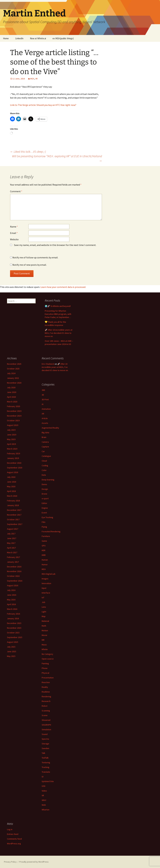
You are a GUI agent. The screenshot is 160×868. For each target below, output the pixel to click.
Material (45, 621)
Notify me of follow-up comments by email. (35, 257)
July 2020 (11, 387)
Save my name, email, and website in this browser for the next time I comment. (55, 245)
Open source (48, 659)
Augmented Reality (50, 428)
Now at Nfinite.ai (38, 38)
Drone (44, 494)
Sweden (45, 748)
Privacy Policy (10, 862)
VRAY (44, 800)
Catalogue (46, 456)
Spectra (45, 739)
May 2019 (11, 439)
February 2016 (13, 614)
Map (44, 616)
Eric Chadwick (48, 364)
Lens (44, 607)
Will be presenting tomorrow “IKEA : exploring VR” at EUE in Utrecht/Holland (57, 158)
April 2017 (11, 548)
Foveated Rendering (51, 531)
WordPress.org (14, 844)
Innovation (46, 583)
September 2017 (15, 524)
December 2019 (14, 411)
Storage (45, 744)
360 (43, 390)
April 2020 (11, 397)
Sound (45, 734)
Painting (45, 663)
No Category (47, 654)
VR (36, 79)
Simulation (46, 729)
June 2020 (12, 392)
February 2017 (13, 557)
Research (46, 701)
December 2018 (14, 463)
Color (44, 470)
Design (45, 489)
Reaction (46, 682)
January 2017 (13, 562)
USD (44, 786)
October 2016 (13, 576)
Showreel (46, 720)
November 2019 (14, 416)
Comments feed (14, 839)
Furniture (46, 536)
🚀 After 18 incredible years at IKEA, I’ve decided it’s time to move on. (59, 333)
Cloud (44, 461)
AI (43, 404)
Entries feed (13, 834)
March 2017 (12, 552)
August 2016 (13, 585)
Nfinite (45, 649)
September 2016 (15, 581)
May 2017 (11, 543)
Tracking (46, 767)
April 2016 (11, 604)
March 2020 (12, 402)
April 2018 (11, 491)
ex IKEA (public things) (63, 38)
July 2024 (11, 373)
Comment (16, 191)
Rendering (46, 696)
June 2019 (12, 435)
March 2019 (12, 449)
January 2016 (13, 618)
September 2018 (15, 468)
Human (45, 560)
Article (45, 418)
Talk (43, 753)
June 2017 (12, 538)
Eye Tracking (47, 517)
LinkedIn (19, 38)
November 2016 (14, 571)
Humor (45, 564)
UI (43, 777)
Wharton (46, 810)
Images (45, 579)
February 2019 (13, 453)
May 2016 (11, 600)
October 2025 (13, 369)
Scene (45, 715)
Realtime (46, 692)
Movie (44, 635)
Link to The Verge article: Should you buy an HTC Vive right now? (43, 105)
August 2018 (13, 472)
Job (43, 602)
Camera (45, 442)
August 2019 (13, 425)
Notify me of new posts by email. (30, 265)
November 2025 (14, 364)
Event (44, 513)
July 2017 (11, 534)
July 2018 (11, 477)
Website (14, 239)
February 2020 (13, 406)
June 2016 (12, 595)
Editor (44, 503)
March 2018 (12, 496)
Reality (45, 687)
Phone (45, 668)
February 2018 (13, 501)
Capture (45, 447)
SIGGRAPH (46, 725)
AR (43, 414)
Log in (10, 829)
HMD (44, 555)
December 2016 (14, 567)
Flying (44, 527)
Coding (45, 465)
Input (44, 588)
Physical (45, 673)
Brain (44, 437)
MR (43, 640)
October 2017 (13, 519)
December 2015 (14, 623)
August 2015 (13, 642)
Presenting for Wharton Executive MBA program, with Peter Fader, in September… (58, 314)
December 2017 (14, 510)
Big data (45, 432)
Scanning (46, 711)
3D (43, 395)
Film (44, 522)
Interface (46, 593)
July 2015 (11, 647)
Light (44, 612)
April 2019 (11, 444)
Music (44, 645)
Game (44, 541)
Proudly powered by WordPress (34, 862)
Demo (44, 484)
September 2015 (15, 637)
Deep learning (48, 480)
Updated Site (48, 781)
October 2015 (13, 633)
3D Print (45, 399)
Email (14, 233)
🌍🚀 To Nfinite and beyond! (58, 306)
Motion (45, 630)
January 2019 (13, 458)
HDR (44, 550)
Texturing (46, 762)
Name (14, 227)
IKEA (32, 79)
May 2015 (11, 656)
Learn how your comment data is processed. (63, 287)
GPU (44, 546)
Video (44, 791)
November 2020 (14, 383)
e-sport (45, 498)
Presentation (48, 678)
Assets (45, 423)
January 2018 (13, 505)
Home (6, 38)
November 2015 (14, 628)
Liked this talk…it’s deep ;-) (28, 152)
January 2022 (13, 378)
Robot (45, 706)
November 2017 (14, 515)
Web (44, 805)
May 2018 (11, 486)
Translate (46, 772)
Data (44, 475)
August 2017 (13, 529)
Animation (46, 409)
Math (44, 626)
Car (43, 451)
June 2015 (12, 651)
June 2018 (12, 482)
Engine (45, 508)
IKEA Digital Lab (49, 574)
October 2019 (13, 420)
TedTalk (45, 758)
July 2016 (11, 590)
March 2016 (12, 609)
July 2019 (11, 430)
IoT (43, 597)
